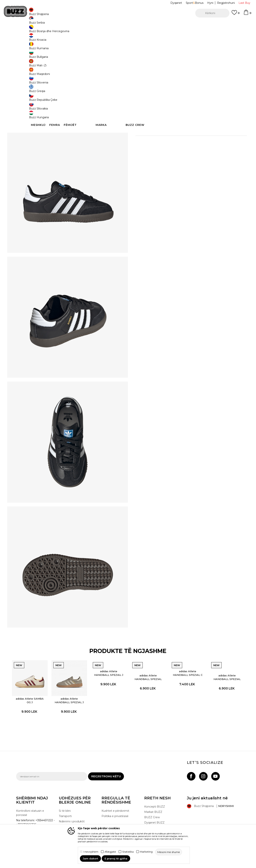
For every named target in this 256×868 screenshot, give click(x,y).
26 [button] (198, 81)
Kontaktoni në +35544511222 (106, 24)
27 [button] (213, 81)
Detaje (156, 124)
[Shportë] (247, 14)
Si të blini (65, 804)
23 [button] (156, 81)
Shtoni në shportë (160, 95)
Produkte (46, 31)
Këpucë (57, 31)
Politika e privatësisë (115, 809)
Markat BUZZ (153, 805)
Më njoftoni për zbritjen (225, 57)
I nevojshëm (91, 852)
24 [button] (184, 81)
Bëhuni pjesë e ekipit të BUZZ (160, 823)
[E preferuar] (236, 14)
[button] (212, 13)
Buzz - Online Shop (27, 31)
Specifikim (185, 132)
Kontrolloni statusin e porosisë (30, 806)
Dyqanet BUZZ (154, 816)
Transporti (65, 809)
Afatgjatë (110, 852)
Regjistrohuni (226, 3)
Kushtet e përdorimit (115, 804)
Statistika (128, 852)
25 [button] (170, 81)
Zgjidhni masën (146, 75)
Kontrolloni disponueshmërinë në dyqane (185, 144)
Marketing (146, 852)
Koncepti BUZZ (155, 800)
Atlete (67, 31)
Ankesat (64, 820)
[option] (128, 25)
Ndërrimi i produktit (72, 815)
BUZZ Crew (152, 810)
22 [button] (141, 81)
